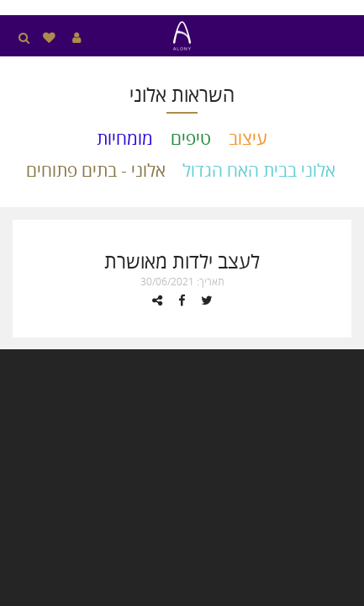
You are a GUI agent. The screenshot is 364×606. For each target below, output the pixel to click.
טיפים (191, 138)
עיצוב (248, 138)
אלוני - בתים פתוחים (96, 170)
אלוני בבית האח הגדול (259, 170)
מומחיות (125, 138)
